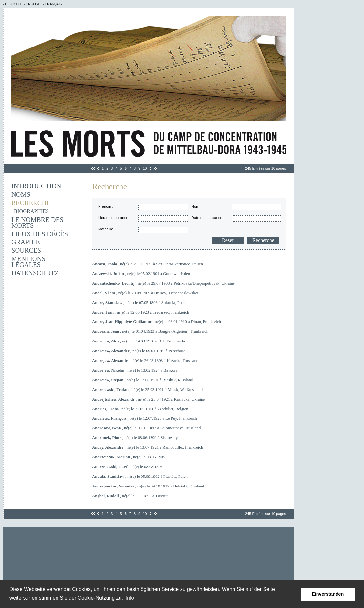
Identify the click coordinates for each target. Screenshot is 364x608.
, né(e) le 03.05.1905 (129, 457)
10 (145, 168)
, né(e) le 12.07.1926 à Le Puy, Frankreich (145, 418)
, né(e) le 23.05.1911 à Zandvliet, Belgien (140, 409)
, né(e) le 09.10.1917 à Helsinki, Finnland (148, 486)
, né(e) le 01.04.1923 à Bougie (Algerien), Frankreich (150, 331)
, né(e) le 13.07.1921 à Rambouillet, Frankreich (147, 447)
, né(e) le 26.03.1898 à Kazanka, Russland (145, 361)
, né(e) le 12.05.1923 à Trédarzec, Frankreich (140, 312)
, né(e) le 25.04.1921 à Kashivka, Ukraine (148, 399)
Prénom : (106, 206)
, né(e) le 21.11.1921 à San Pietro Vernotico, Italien (147, 264)
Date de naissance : (208, 218)
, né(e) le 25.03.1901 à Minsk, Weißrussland (147, 390)
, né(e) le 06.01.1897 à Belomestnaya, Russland (146, 428)
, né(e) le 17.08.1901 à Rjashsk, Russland (142, 380)
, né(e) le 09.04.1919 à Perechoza (139, 351)
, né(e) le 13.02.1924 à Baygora (135, 370)
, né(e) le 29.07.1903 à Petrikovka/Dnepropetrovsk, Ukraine (163, 283)
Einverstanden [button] (328, 594)
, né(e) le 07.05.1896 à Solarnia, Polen (139, 303)
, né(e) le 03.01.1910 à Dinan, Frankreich (156, 322)
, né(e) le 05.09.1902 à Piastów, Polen (140, 477)
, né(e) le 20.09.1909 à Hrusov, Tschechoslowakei (145, 293)
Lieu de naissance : (114, 218)
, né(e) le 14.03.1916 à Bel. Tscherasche (139, 341)
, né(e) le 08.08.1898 (127, 467)
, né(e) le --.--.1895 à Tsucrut (130, 496)
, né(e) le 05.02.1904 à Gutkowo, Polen (141, 274)
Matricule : (107, 229)
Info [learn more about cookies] (130, 598)
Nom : (197, 206)
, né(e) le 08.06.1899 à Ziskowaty (135, 438)
